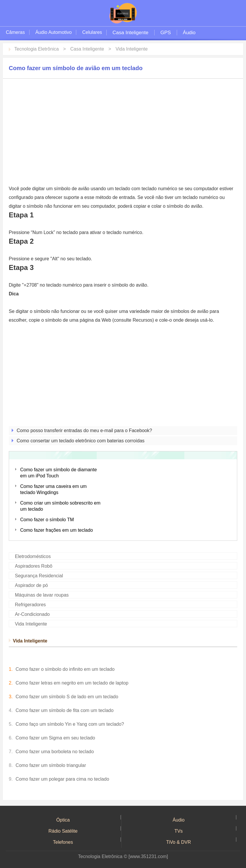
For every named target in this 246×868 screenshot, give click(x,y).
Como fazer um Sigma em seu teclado (55, 738)
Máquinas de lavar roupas (42, 595)
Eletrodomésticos (33, 556)
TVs (179, 831)
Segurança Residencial (39, 576)
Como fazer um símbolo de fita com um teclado (64, 710)
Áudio (189, 33)
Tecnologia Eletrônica (37, 49)
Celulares (92, 32)
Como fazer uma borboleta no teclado (55, 752)
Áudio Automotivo (54, 32)
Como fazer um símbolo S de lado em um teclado (67, 697)
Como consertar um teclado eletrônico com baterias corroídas (81, 441)
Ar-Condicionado (32, 614)
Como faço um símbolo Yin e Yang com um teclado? (70, 724)
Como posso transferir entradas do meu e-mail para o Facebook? (84, 430)
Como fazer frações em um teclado (57, 530)
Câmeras (15, 32)
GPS (166, 33)
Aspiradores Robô (34, 566)
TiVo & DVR (179, 842)
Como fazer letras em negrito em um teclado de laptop (72, 683)
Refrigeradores (30, 605)
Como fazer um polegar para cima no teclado (62, 779)
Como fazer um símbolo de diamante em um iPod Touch (58, 473)
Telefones (63, 842)
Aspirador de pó (31, 585)
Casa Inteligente (130, 33)
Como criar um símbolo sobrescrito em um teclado (60, 506)
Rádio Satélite (63, 831)
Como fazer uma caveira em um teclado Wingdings (53, 489)
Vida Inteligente (131, 49)
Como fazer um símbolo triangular (51, 765)
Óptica (63, 820)
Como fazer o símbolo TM (47, 520)
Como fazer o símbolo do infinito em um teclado (65, 669)
